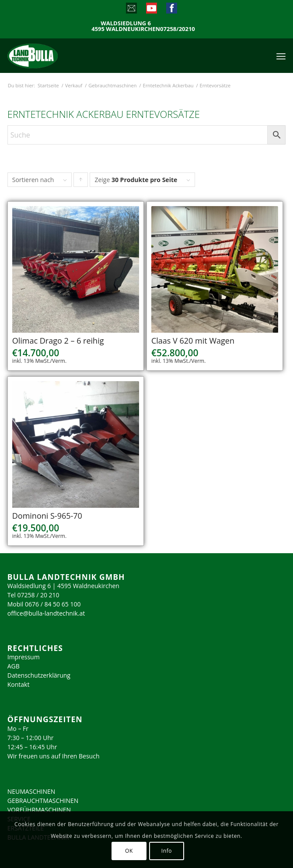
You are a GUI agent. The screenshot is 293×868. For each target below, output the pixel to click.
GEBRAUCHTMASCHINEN (43, 801)
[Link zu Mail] (131, 10)
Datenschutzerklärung (39, 675)
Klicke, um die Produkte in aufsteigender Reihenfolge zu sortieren (81, 182)
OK (129, 851)
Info (167, 851)
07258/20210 (178, 29)
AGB (14, 666)
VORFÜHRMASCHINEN (39, 810)
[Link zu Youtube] (151, 10)
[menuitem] (281, 55)
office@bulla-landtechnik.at (46, 613)
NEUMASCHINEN (31, 791)
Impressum (24, 657)
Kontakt (19, 684)
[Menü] (281, 55)
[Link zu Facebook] (171, 10)
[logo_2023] (51, 55)
